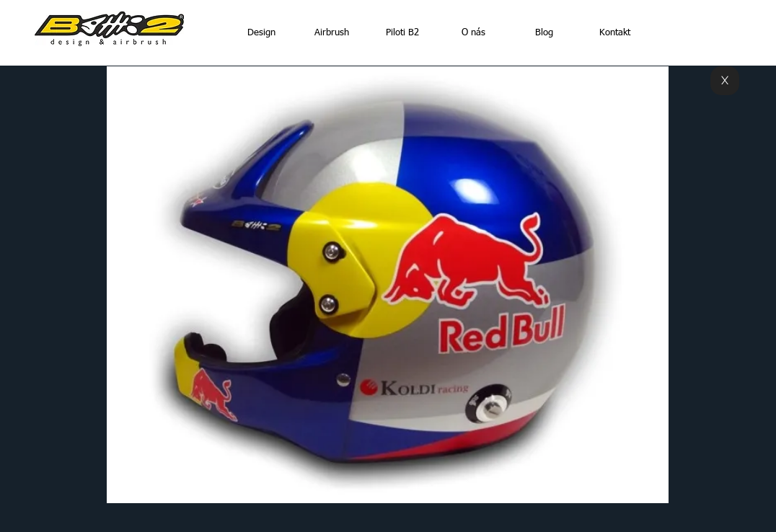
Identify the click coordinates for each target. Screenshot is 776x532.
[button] (388, 285)
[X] (725, 81)
